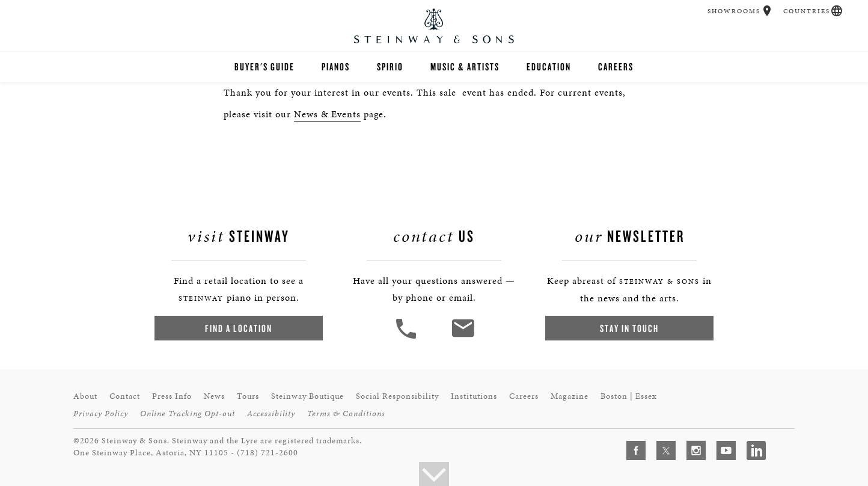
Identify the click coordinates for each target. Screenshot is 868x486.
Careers (616, 66)
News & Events (327, 114)
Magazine (570, 396)
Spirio (390, 66)
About (85, 396)
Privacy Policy (101, 414)
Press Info (172, 396)
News (214, 396)
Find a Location (239, 328)
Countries (807, 11)
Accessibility (271, 414)
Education (549, 66)
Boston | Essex (629, 396)
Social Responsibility (397, 396)
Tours (248, 396)
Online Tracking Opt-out (188, 414)
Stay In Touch (629, 328)
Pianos (336, 66)
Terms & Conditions (346, 414)
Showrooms (734, 11)
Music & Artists (465, 66)
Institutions (474, 396)
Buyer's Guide (264, 66)
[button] (767, 11)
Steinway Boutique (307, 396)
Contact (125, 396)
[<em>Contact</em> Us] (463, 337)
